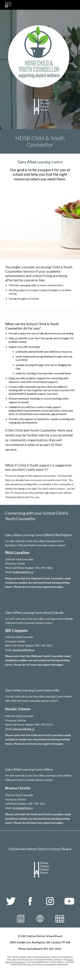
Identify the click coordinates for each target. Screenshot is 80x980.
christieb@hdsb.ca (23, 808)
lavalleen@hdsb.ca (23, 572)
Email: (9, 572)
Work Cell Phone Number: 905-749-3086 (29, 568)
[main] (40, 141)
